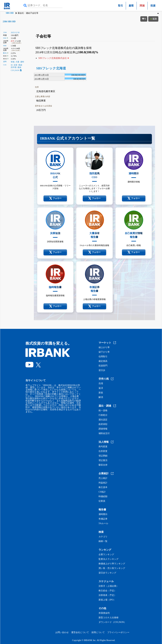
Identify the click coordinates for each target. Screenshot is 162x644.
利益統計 (103, 483)
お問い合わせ (62, 632)
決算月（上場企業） (109, 586)
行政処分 (103, 415)
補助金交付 (104, 433)
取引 (121, 6)
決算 (16, 65)
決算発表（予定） (107, 595)
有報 (13, 62)
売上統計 (103, 478)
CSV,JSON (16, 70)
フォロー (55, 198)
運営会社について (80, 632)
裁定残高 (103, 361)
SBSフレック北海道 (51, 68)
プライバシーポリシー (118, 632)
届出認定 (103, 420)
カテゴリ (103, 537)
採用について (98, 632)
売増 (101, 384)
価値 (19, 67)
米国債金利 (104, 613)
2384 (5, 32)
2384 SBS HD (9, 22)
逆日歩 (102, 370)
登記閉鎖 (103, 456)
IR (12, 65)
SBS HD (10, 13)
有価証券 (103, 519)
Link (5, 65)
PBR (5, 46)
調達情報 (103, 429)
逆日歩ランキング (107, 573)
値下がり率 (104, 352)
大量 (17, 62)
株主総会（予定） (107, 591)
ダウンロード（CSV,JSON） (112, 622)
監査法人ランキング (109, 559)
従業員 (102, 501)
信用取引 (103, 357)
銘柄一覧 (103, 541)
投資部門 (103, 366)
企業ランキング (106, 555)
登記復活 (103, 460)
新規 (101, 393)
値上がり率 (104, 347)
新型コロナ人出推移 (109, 618)
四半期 (14, 67)
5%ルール (103, 523)
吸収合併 (103, 465)
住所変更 (103, 451)
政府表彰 (103, 424)
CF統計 (102, 492)
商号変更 (103, 447)
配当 (5, 53)
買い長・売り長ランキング (112, 568)
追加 (153, 19)
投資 (153, 6)
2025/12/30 (15, 32)
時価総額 (103, 497)
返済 (101, 388)
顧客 (131, 6)
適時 (22, 62)
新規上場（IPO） (107, 600)
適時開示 (103, 514)
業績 (20, 65)
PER (5, 38)
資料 (5, 62)
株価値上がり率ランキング (112, 564)
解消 (101, 397)
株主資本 (103, 487)
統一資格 (103, 411)
